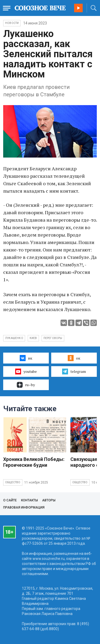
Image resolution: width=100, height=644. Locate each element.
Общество (13, 482)
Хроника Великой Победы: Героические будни (34, 462)
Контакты (29, 500)
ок (74, 358)
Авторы (49, 500)
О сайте (10, 500)
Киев (33, 338)
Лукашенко (14, 338)
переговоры (53, 338)
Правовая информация (24, 507)
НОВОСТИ (12, 23)
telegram (74, 371)
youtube (26, 371)
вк (26, 358)
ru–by (26, 385)
